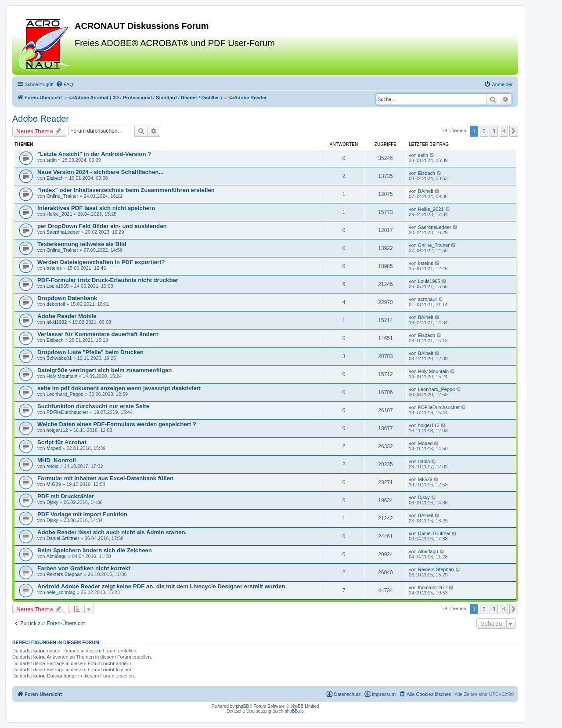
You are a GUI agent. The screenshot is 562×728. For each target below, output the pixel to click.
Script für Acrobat (62, 442)
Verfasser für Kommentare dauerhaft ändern (98, 334)
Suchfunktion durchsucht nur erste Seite (93, 406)
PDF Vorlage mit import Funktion (82, 514)
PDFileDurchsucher (67, 412)
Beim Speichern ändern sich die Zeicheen (95, 550)
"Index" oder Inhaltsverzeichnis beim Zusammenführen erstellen (126, 190)
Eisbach (55, 178)
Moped (54, 448)
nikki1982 (57, 322)
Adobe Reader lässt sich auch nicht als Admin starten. (112, 532)
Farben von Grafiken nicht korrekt (84, 568)
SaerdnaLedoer (63, 232)
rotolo (53, 466)
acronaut (427, 299)
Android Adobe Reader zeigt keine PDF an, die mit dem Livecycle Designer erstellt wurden (161, 586)
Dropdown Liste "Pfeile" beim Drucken (90, 352)
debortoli (56, 304)
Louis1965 (58, 286)
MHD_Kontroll (57, 460)
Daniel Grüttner (63, 538)
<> (145, 98)
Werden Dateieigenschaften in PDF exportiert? (101, 262)
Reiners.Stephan (65, 574)
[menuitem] (65, 84)
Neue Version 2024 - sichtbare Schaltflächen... (100, 172)
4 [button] (504, 131)
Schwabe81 (59, 358)
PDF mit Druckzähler (66, 496)
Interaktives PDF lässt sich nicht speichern (96, 208)
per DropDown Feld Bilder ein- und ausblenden (102, 226)
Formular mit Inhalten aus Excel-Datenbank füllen (105, 478)
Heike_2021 (59, 214)
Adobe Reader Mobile (67, 316)
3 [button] (494, 131)
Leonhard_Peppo (65, 394)
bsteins (54, 268)
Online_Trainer (62, 196)
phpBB (242, 706)
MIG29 (54, 484)
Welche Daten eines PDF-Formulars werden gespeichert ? (117, 424)
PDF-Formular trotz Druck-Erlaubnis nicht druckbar (108, 280)
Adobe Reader (41, 119)
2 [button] (484, 131)
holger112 (57, 430)
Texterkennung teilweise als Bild (82, 244)
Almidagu (57, 556)
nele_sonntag (61, 592)
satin (52, 160)
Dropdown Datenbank (67, 298)
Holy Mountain (62, 376)
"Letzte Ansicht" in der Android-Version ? (94, 154)
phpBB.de (294, 711)
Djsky (52, 502)
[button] (514, 131)
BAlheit (426, 191)
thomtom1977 (433, 587)
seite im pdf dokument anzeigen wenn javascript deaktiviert (119, 388)
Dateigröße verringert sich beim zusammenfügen (104, 370)
